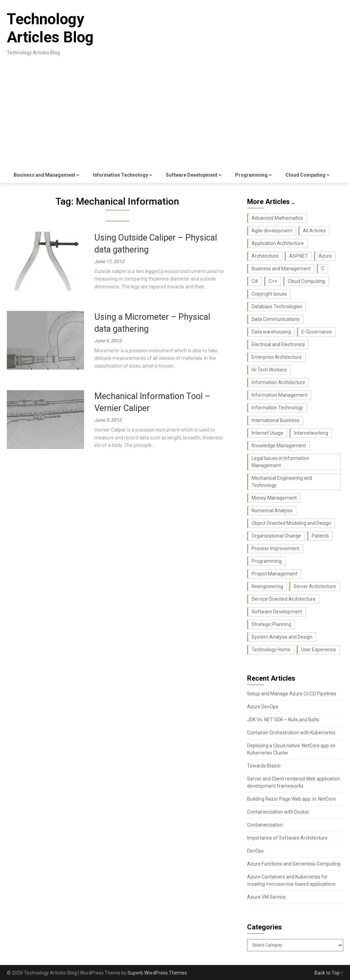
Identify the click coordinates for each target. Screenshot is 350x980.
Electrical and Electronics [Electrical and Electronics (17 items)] (278, 344)
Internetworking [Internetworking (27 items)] (311, 433)
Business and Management (44, 175)
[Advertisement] (175, 116)
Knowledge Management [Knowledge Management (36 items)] (279, 446)
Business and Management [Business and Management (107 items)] (281, 269)
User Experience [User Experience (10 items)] (319, 650)
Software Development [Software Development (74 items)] (277, 612)
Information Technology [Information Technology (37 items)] (277, 408)
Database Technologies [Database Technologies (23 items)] (277, 307)
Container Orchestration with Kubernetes (291, 733)
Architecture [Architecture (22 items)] (265, 256)
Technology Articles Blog (50, 28)
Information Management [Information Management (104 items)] (280, 395)
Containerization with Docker (278, 812)
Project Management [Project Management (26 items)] (274, 574)
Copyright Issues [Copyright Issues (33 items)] (269, 294)
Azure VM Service (266, 897)
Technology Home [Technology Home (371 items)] (271, 650)
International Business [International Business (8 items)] (275, 420)
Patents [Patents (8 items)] (320, 536)
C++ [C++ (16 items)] (273, 281)
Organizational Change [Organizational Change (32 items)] (276, 536)
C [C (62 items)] (323, 269)
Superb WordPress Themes (157, 973)
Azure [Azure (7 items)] (325, 256)
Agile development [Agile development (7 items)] (272, 231)
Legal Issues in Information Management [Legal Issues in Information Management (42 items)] (280, 462)
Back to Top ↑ (329, 973)
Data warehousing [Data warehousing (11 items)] (271, 332)
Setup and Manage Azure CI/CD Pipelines (292, 694)
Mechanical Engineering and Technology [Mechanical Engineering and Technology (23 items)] (282, 482)
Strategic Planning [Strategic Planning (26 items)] (271, 624)
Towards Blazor (264, 766)
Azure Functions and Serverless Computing (294, 864)
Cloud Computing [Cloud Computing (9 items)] (306, 281)
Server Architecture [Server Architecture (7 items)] (315, 586)
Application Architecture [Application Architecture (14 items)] (278, 243)
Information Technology (120, 175)
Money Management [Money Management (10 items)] (274, 498)
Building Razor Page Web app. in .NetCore (292, 799)
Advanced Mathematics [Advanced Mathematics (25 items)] (277, 218)
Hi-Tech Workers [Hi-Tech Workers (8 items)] (269, 370)
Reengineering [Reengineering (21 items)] (267, 586)
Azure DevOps (263, 707)
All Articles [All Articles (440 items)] (314, 231)
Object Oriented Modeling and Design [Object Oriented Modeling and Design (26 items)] (291, 523)
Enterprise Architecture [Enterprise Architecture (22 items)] (277, 357)
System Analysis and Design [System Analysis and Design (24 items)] (282, 637)
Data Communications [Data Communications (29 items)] (276, 319)
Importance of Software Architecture (287, 838)
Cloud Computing (305, 175)
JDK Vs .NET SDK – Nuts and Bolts (283, 720)
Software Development (192, 175)
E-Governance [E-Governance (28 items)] (317, 332)
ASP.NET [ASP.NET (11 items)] (299, 256)
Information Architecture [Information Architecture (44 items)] (278, 382)
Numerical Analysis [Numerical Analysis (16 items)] (272, 511)
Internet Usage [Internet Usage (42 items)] (267, 433)
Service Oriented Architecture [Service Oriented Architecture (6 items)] (284, 599)
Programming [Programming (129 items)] (267, 561)
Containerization (265, 825)
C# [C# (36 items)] (255, 281)
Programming (251, 175)
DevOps (255, 851)
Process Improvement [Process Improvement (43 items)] (275, 548)
